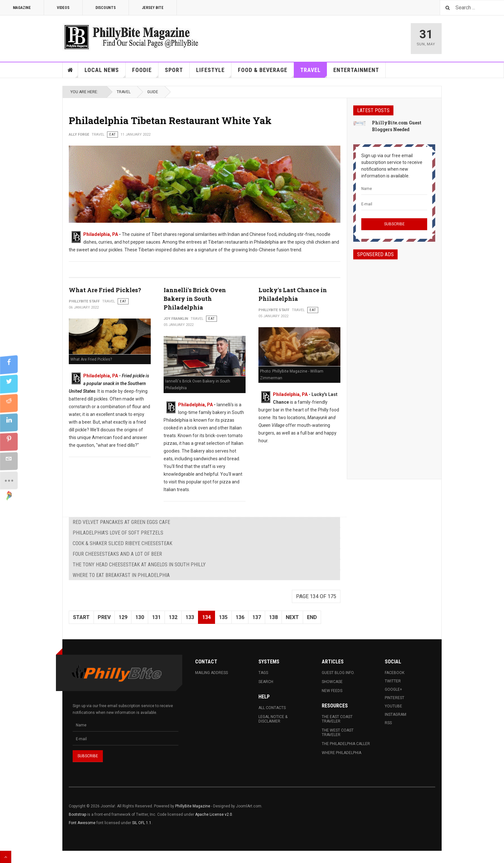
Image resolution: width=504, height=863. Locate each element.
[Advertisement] (394, 364)
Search (266, 682)
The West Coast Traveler (338, 733)
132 (173, 617)
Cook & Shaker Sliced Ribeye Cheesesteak (122, 543)
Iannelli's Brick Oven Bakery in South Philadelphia (195, 299)
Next (292, 617)
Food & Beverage (266, 72)
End (312, 617)
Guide (153, 92)
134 (207, 617)
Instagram (396, 715)
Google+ (393, 689)
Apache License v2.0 (214, 814)
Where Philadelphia (342, 753)
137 (257, 617)
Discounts (106, 8)
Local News (105, 72)
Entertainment (356, 70)
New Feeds (332, 691)
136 (240, 617)
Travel (314, 72)
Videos (63, 8)
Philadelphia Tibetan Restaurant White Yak (170, 120)
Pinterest (395, 698)
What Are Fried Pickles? (105, 290)
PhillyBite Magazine (193, 806)
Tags (263, 673)
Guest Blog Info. (338, 673)
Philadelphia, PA (101, 234)
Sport (174, 70)
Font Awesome (82, 823)
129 (123, 617)
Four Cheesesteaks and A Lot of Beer (117, 554)
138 (273, 617)
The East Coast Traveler (337, 719)
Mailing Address (212, 673)
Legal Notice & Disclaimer (273, 719)
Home (70, 70)
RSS (388, 723)
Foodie (145, 72)
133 (190, 617)
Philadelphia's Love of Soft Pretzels (118, 533)
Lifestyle (214, 72)
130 (140, 617)
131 (156, 617)
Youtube (393, 706)
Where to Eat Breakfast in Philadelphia (121, 575)
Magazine (22, 8)
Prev (104, 617)
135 (223, 617)
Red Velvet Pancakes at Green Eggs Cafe (121, 522)
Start (81, 617)
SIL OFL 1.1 (142, 823)
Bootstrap (77, 814)
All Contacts (272, 708)
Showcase (332, 682)
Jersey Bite (153, 8)
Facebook (395, 673)
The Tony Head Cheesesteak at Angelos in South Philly (139, 565)
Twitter (393, 681)
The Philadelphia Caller (346, 744)
